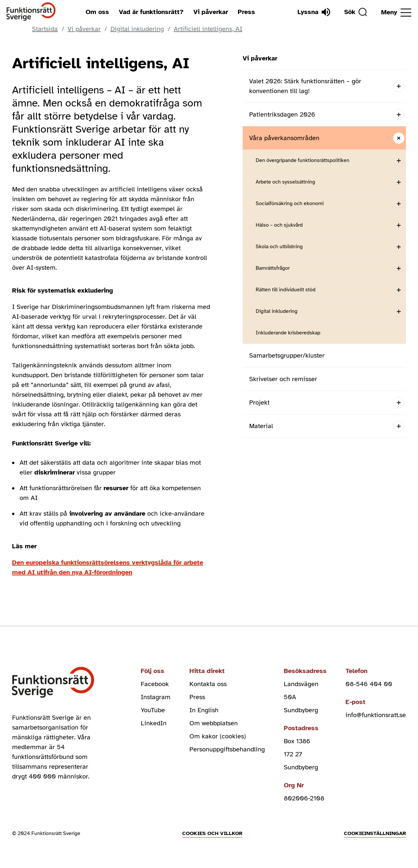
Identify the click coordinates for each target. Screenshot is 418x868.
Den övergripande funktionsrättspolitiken (303, 160)
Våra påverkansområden (284, 138)
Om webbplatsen (214, 723)
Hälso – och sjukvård (279, 225)
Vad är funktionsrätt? (151, 12)
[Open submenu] (399, 86)
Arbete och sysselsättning (285, 182)
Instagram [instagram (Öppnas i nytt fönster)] (156, 697)
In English (204, 710)
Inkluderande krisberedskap (288, 333)
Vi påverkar (211, 12)
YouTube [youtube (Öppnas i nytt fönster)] (153, 710)
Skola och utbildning (279, 247)
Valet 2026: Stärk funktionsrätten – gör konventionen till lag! (305, 86)
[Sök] (356, 12)
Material (261, 426)
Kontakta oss (208, 684)
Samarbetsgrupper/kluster (287, 355)
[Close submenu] (399, 138)
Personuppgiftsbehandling (227, 749)
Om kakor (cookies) (218, 736)
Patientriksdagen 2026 (282, 114)
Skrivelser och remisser (283, 379)
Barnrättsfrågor (273, 268)
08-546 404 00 (369, 684)
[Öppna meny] (396, 13)
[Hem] (31, 12)
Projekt (259, 402)
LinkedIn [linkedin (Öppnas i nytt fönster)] (154, 723)
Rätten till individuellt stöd (286, 290)
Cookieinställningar (375, 833)
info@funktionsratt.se (376, 715)
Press (246, 12)
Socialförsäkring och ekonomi (290, 203)
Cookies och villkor (212, 833)
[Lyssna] (314, 12)
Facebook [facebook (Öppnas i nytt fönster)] (155, 684)
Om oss (97, 12)
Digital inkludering (277, 311)
